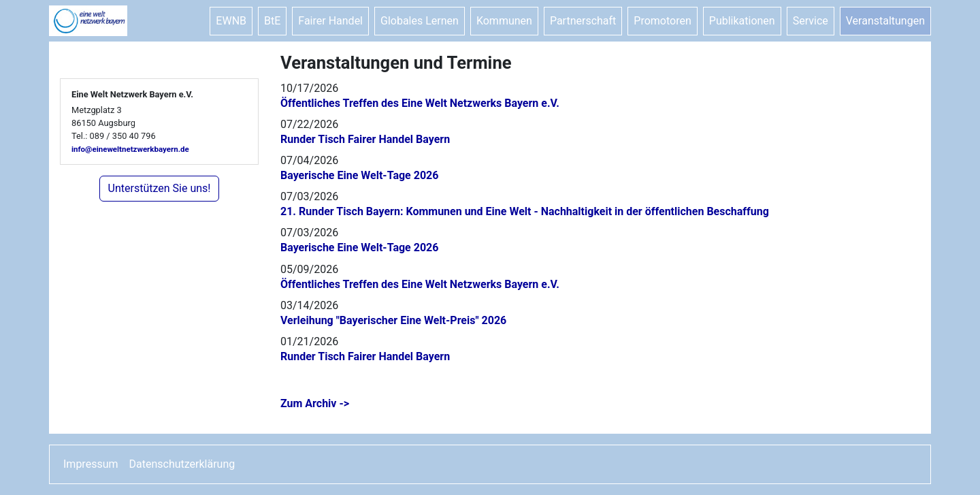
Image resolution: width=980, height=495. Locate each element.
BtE (272, 21)
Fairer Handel (330, 21)
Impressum (91, 464)
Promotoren (662, 21)
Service (811, 21)
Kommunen (504, 21)
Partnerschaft (583, 21)
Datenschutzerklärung (182, 464)
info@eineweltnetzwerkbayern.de (130, 149)
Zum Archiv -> (315, 403)
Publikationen (742, 21)
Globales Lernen (420, 21)
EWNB (231, 21)
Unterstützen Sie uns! (160, 188)
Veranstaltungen (885, 21)
